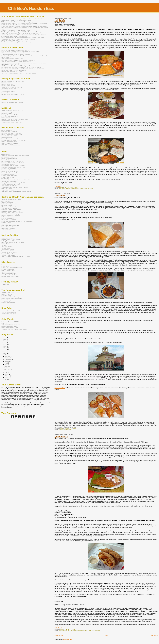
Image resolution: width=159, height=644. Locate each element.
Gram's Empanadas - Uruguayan (11, 214)
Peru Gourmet (6, 224)
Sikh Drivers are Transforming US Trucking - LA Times (17, 66)
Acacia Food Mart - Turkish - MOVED (12, 111)
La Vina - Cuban (6, 223)
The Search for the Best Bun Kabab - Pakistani (15, 187)
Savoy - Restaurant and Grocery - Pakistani (14, 183)
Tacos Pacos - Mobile (8, 249)
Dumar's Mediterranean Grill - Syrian (12, 134)
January (7, 378)
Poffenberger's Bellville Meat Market (12, 298)
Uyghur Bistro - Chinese (8, 190)
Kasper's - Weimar (7, 294)
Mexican (61, 430)
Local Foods (5, 266)
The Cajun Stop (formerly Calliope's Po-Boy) (14, 329)
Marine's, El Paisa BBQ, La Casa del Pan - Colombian (17, 221)
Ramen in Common (7, 90)
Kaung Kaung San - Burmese (10, 171)
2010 (5, 351)
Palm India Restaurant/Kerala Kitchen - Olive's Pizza (17, 180)
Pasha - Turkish (6, 118)
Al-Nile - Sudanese (7, 130)
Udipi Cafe (60, 20)
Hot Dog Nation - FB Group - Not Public (13, 94)
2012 (5, 348)
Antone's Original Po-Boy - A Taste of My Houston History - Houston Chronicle (24, 35)
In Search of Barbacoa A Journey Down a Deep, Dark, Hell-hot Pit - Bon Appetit (24, 26)
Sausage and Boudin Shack (9, 326)
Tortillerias (60, 196)
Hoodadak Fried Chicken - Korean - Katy (13, 167)
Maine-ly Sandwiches (8, 269)
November (8, 356)
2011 (5, 350)
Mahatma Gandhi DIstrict (72, 189)
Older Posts (154, 635)
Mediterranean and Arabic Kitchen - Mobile (14, 140)
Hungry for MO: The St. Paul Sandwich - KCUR (15, 50)
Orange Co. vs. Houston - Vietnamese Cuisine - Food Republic (19, 39)
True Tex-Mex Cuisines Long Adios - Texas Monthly (16, 42)
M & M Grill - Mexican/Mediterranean (12, 268)
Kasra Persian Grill (7, 137)
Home (106, 635)
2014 (5, 344)
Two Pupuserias (6, 230)
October (7, 358)
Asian (60, 189)
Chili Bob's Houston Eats (31, 8)
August (7, 361)
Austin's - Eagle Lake (8, 293)
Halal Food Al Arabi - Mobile (9, 136)
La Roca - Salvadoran (8, 218)
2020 (5, 337)
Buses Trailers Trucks (64, 631)
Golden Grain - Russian (8, 164)
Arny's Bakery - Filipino (8, 157)
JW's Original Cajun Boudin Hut (10, 325)
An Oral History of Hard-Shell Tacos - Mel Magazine (16, 20)
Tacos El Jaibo (6, 248)
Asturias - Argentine (7, 202)
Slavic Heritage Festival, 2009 (10, 121)
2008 (5, 379)
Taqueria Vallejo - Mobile (8, 254)
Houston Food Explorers (8, 86)
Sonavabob (5, 93)
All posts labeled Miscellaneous (10, 276)
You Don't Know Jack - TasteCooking (12, 59)
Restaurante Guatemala (8, 228)
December (8, 355)
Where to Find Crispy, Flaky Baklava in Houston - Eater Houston (20, 33)
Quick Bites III (61, 436)
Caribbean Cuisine (7, 205)
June (6, 364)
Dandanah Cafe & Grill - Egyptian (11, 133)
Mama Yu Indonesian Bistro (9, 176)
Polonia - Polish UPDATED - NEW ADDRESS (15, 119)
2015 (5, 342)
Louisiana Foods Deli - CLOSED (11, 328)
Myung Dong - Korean (8, 177)
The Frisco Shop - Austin (9, 312)
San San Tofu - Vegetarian (9, 181)
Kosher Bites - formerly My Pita (10, 139)
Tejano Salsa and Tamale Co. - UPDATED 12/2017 (16, 257)
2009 (5, 353)
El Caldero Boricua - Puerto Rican (11, 211)
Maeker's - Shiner (6, 295)
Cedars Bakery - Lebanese (9, 132)
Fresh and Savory (7, 265)
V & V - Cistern (6, 301)
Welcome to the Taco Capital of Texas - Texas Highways (17, 22)
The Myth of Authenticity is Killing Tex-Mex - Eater (16, 30)
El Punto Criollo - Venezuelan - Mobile (12, 212)
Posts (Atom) (67, 639)
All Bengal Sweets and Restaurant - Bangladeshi (15, 156)
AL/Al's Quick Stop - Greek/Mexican (12, 112)
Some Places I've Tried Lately (10, 275)
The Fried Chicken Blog (8, 91)
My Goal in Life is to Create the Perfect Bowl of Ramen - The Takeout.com (23, 69)
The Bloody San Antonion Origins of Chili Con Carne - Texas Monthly (21, 32)
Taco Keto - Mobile (7, 247)
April (6, 373)
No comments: (74, 188)
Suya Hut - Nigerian (7, 145)
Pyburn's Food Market (8, 272)
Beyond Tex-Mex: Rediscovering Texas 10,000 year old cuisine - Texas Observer (25, 23)
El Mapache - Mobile (7, 238)
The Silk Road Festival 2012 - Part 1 (12, 122)
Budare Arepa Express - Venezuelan (12, 204)
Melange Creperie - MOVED (10, 115)
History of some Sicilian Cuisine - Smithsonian (15, 53)
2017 (5, 339)
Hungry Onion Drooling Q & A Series (12, 72)
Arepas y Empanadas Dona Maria (11, 200)
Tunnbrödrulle (5, 284)
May (6, 371)
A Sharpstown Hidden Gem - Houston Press (14, 36)
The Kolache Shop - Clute (9, 314)
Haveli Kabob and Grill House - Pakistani (13, 166)
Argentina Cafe (6, 201)
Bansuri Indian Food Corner (9, 158)
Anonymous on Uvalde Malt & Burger (12, 102)
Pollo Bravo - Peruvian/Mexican (10, 225)
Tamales (4, 245)
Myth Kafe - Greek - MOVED (10, 116)
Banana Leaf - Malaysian (9, 160)
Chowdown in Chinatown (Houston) (12, 87)
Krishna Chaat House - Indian (10, 173)
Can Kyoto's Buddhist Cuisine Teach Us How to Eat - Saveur (19, 73)
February (8, 376)
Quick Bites (88, 631)
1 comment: (73, 629)
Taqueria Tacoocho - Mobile (9, 252)
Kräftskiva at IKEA (7, 113)
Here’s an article (60, 388)
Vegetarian (90, 189)
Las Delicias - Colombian (9, 220)
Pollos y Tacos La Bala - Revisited (11, 241)
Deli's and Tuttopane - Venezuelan (11, 210)
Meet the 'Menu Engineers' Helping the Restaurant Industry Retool (20, 51)
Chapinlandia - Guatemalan (9, 207)
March (7, 374)
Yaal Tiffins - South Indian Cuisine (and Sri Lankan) (16, 191)
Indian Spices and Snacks (9, 168)
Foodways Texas (6, 83)
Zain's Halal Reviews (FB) (9, 88)
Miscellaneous (81, 631)
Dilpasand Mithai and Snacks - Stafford (13, 163)
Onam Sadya (5, 178)
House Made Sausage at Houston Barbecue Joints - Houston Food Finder (23, 38)
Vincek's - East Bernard (8, 303)
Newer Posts (59, 635)
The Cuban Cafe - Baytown (9, 208)
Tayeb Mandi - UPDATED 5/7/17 (11, 146)
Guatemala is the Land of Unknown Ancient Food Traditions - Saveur (21, 67)
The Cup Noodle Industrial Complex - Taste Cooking (16, 62)
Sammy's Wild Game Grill (9, 273)
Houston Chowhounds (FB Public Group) (13, 81)
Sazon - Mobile (6, 244)
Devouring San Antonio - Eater (10, 40)
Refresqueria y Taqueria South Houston (13, 242)
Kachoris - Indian (6, 170)
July (6, 363)
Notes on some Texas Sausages (11, 297)
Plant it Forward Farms (8, 271)
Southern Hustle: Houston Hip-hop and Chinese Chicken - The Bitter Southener (24, 19)
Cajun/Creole (73, 631)
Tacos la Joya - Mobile (8, 251)
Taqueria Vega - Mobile (8, 255)
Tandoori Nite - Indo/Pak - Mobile (11, 184)
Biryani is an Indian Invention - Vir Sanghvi (14, 70)
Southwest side (83, 189)
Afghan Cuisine (6, 154)
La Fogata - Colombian (8, 217)
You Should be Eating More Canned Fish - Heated (16, 54)
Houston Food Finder (8, 84)
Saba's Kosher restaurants (9, 142)
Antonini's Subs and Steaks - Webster (12, 311)
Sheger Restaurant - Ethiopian (10, 143)
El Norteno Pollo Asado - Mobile (11, 239)
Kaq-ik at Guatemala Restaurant (11, 215)
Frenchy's (4, 323)
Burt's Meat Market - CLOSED (10, 322)
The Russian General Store (9, 186)
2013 (5, 346)
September (8, 360)
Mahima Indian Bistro (8, 174)
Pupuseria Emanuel (7, 227)
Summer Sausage (7, 300)
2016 (5, 341)
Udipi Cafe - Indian (7, 189)
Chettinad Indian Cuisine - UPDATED (12, 161)
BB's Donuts (58, 628)
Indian (63, 189)
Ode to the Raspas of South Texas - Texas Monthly (16, 25)
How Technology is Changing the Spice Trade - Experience (18, 60)
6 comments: (73, 428)
